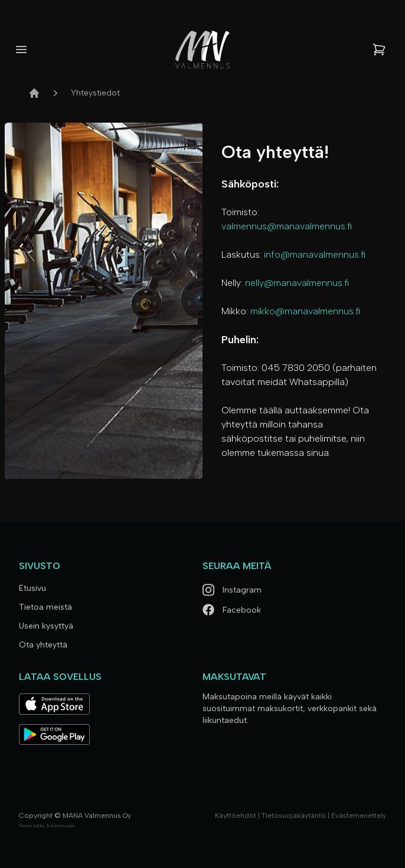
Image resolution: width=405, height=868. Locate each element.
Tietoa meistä (45, 607)
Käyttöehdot (236, 816)
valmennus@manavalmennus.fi (287, 226)
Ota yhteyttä (43, 645)
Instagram (232, 590)
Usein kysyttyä (46, 626)
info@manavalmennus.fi (315, 254)
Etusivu (32, 588)
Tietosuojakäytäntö (294, 816)
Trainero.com (61, 826)
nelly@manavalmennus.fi (297, 283)
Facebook (232, 610)
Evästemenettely (359, 816)
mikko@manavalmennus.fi (305, 311)
